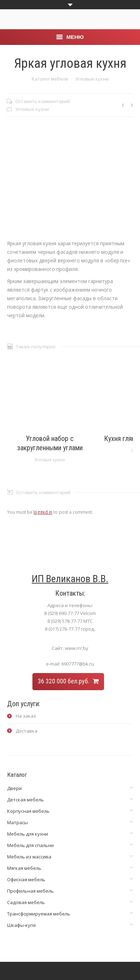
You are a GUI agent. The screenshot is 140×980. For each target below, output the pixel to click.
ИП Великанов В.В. (70, 579)
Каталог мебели (50, 79)
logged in (43, 512)
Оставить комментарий (43, 101)
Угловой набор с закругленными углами (50, 443)
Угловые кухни (92, 79)
